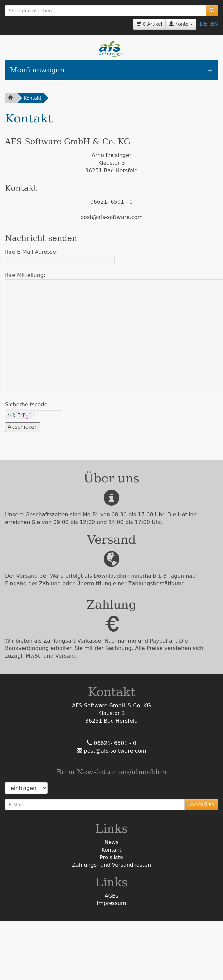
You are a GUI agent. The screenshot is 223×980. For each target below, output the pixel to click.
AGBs (111, 896)
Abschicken (201, 804)
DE (203, 24)
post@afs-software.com (114, 751)
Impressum (112, 903)
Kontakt (33, 98)
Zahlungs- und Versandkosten (111, 865)
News (111, 842)
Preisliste (111, 857)
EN (214, 24)
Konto (181, 24)
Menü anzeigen (37, 70)
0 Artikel (150, 24)
